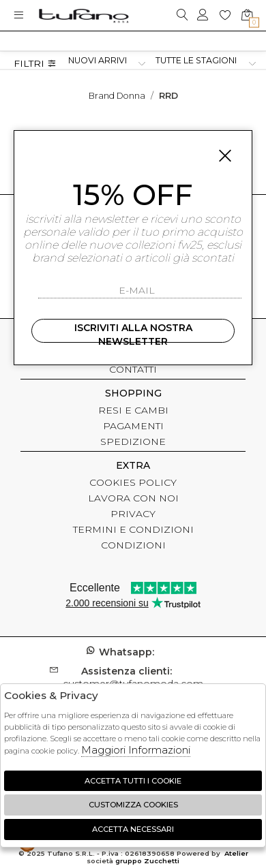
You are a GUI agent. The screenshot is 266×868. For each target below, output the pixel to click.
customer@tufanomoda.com (133, 677)
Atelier (236, 853)
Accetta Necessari (133, 829)
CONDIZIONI (133, 545)
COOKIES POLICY (133, 482)
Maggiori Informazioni (136, 750)
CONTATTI (133, 369)
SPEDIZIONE (133, 441)
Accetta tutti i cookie (133, 781)
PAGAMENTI (133, 426)
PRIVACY (133, 514)
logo (84, 15)
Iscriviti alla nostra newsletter (133, 332)
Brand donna (117, 96)
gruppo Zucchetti (147, 861)
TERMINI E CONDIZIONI (133, 529)
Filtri (35, 64)
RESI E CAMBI (133, 410)
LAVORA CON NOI (133, 498)
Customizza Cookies (133, 805)
